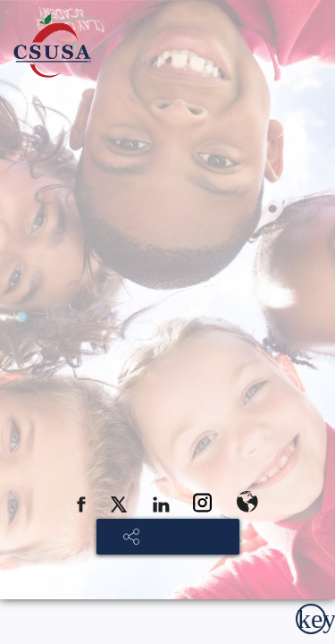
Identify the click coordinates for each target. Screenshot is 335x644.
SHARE (176, 538)
